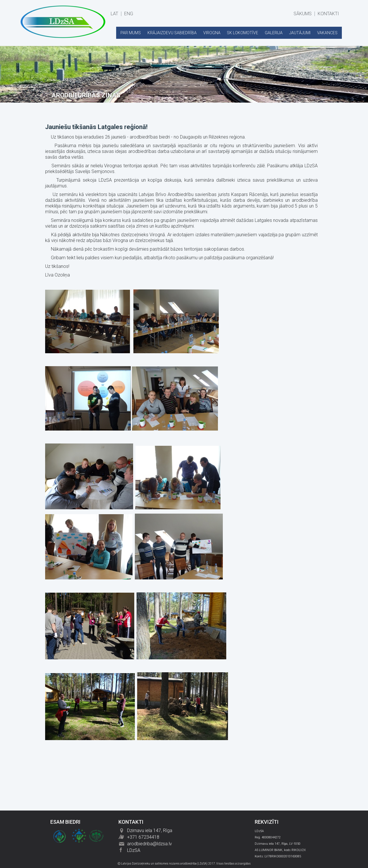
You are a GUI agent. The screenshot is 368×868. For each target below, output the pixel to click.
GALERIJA (274, 33)
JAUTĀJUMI (300, 33)
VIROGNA (212, 33)
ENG (129, 14)
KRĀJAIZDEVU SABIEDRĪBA (172, 33)
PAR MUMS (131, 33)
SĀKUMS (303, 14)
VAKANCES (327, 33)
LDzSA (134, 850)
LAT (114, 14)
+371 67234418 (143, 837)
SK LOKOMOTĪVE (243, 33)
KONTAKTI (328, 14)
